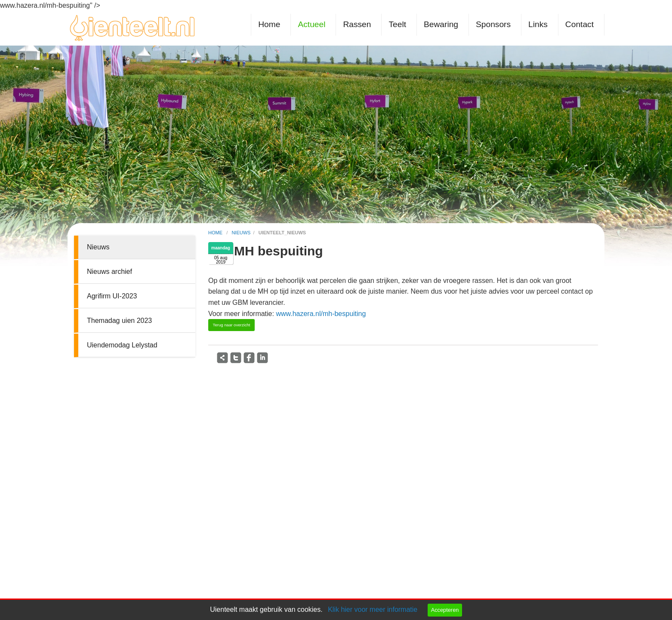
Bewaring (441, 24)
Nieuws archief (109, 272)
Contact (580, 24)
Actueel (311, 24)
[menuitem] (271, 25)
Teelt (397, 24)
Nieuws (98, 247)
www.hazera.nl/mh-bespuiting (321, 314)
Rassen (357, 24)
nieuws (241, 233)
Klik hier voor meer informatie (373, 609)
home (216, 233)
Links (538, 24)
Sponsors (493, 24)
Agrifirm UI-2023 (112, 296)
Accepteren (445, 610)
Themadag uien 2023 (119, 321)
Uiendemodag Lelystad (122, 345)
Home (269, 24)
